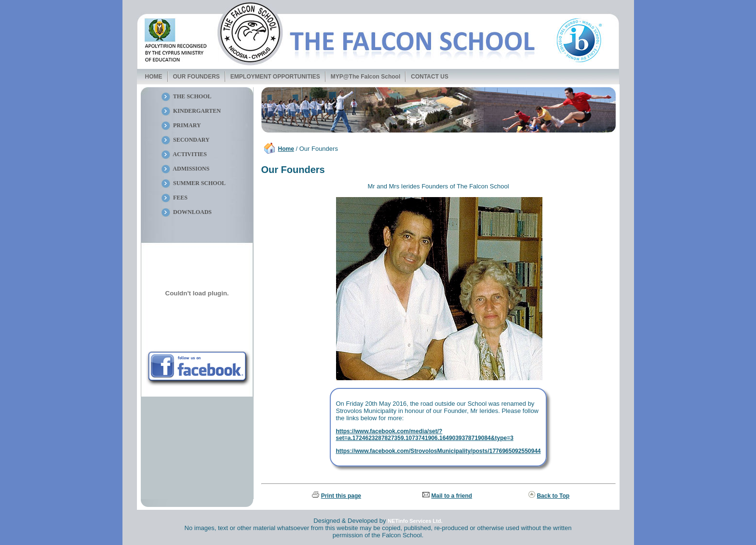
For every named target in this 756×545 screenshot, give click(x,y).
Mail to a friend (452, 496)
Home (286, 149)
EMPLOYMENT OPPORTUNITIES (275, 77)
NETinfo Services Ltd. (415, 521)
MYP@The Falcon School (365, 77)
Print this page (341, 496)
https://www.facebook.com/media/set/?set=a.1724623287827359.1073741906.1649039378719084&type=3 (424, 435)
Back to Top (553, 496)
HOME (154, 77)
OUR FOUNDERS (196, 77)
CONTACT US (430, 77)
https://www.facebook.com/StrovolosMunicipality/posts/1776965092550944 (438, 451)
